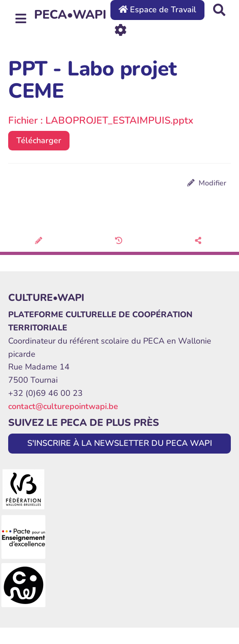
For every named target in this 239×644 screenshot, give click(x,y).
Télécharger (39, 140)
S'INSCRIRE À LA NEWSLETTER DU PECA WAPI (120, 443)
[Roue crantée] (121, 29)
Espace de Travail (157, 10)
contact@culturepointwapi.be (63, 406)
